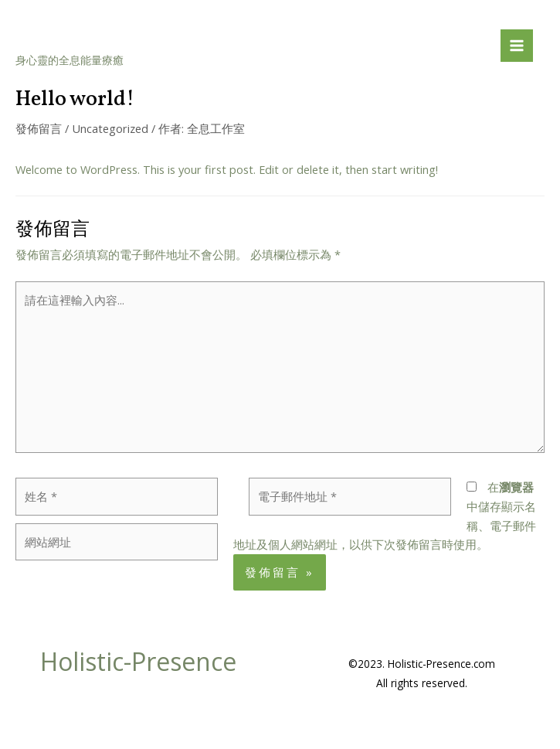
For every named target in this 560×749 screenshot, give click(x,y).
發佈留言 (39, 128)
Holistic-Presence (131, 36)
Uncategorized (110, 128)
